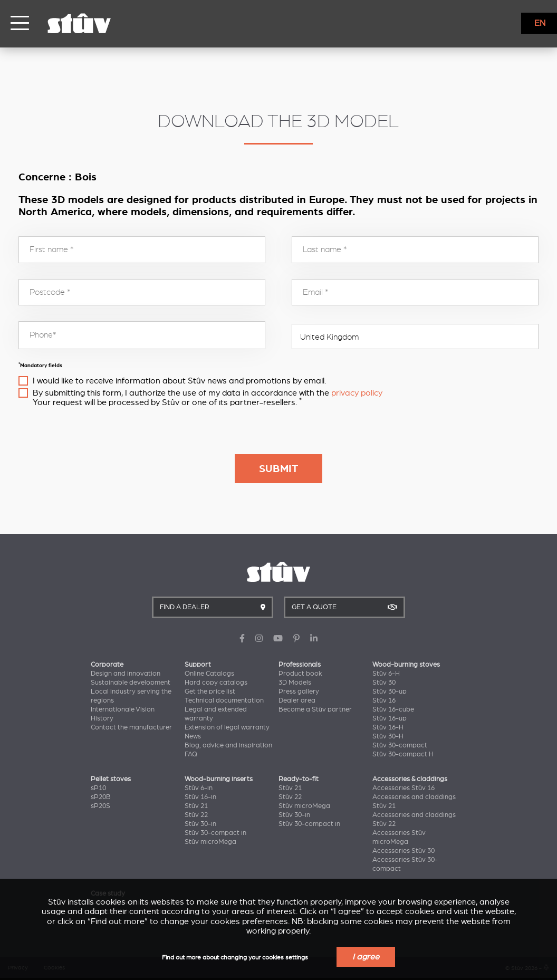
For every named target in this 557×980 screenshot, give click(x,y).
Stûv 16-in (200, 797)
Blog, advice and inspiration (228, 745)
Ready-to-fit (299, 779)
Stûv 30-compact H (403, 754)
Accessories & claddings (410, 779)
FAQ (191, 754)
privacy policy (357, 393)
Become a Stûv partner (315, 709)
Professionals (300, 665)
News (193, 736)
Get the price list (210, 691)
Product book (300, 674)
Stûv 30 (384, 683)
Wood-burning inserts (219, 779)
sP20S (100, 806)
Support (198, 665)
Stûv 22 (196, 815)
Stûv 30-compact (400, 745)
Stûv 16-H (388, 727)
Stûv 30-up (390, 691)
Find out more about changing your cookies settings (235, 958)
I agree (366, 957)
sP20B (101, 797)
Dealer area (297, 700)
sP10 (98, 788)
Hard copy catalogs (216, 683)
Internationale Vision (123, 709)
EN (540, 23)
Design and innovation (126, 674)
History (102, 718)
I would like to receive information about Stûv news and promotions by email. (179, 381)
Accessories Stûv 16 (404, 788)
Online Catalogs (209, 674)
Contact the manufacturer (131, 727)
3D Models (295, 683)
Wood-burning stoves (406, 665)
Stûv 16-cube (393, 709)
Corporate (107, 665)
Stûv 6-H (386, 674)
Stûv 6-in (199, 788)
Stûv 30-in (200, 824)
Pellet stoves (111, 779)
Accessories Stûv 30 (404, 851)
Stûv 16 (384, 700)
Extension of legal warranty (227, 727)
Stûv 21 (196, 806)
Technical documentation (224, 700)
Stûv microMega (210, 842)
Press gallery (299, 691)
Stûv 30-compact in (215, 833)
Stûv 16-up (390, 718)
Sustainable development (131, 683)
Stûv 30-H (388, 736)
